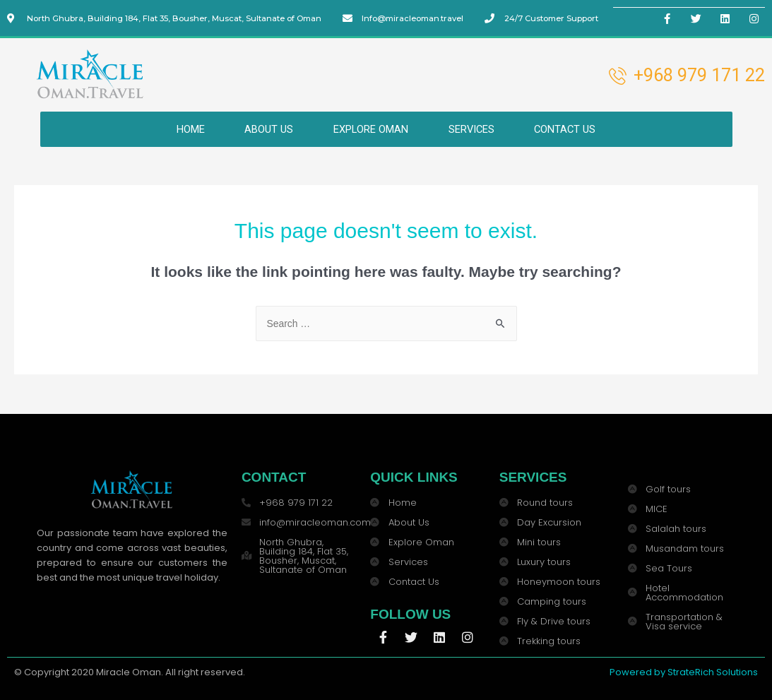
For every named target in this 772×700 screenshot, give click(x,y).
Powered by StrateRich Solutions (684, 671)
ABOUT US (265, 129)
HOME (184, 129)
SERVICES (474, 129)
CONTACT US (571, 129)
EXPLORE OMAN (370, 129)
